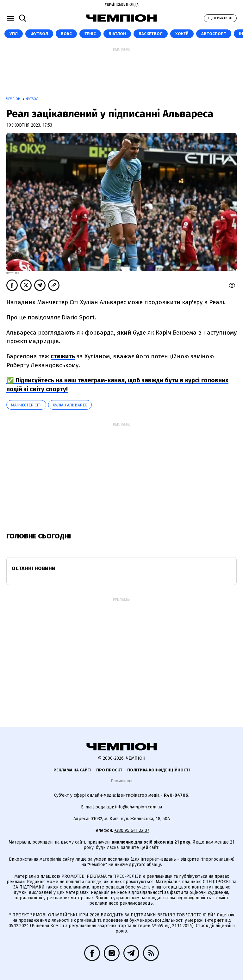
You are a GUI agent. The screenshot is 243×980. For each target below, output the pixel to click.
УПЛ (14, 34)
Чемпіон (14, 99)
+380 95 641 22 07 (132, 830)
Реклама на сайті (72, 770)
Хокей (182, 34)
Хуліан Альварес (70, 405)
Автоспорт (214, 34)
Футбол (39, 34)
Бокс (66, 34)
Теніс (90, 34)
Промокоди (122, 781)
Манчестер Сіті (26, 405)
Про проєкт (109, 770)
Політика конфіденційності (159, 770)
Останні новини (34, 568)
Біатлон (117, 34)
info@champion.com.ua (139, 807)
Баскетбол (151, 34)
